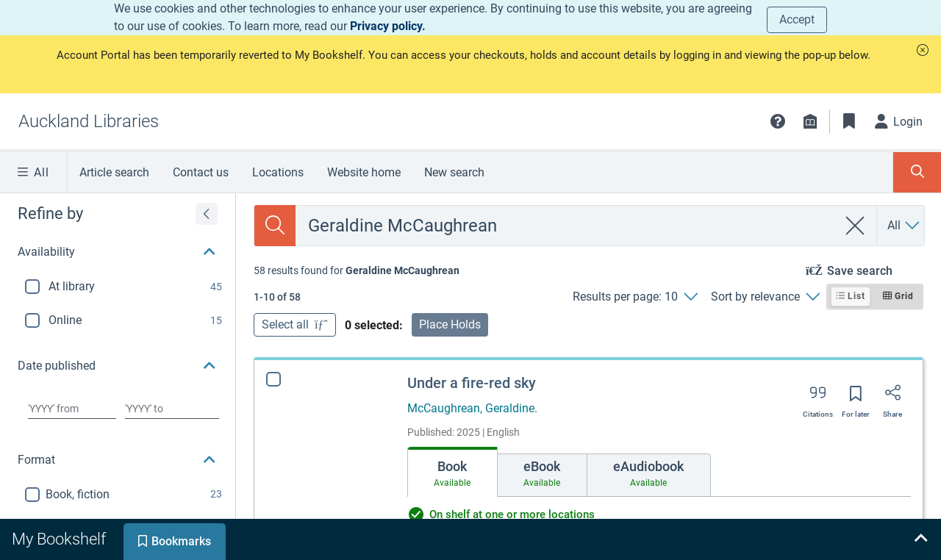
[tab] (452, 472)
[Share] (892, 398)
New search (454, 172)
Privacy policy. (388, 26)
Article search (114, 172)
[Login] (899, 121)
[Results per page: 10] (635, 297)
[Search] (275, 226)
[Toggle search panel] (917, 172)
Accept (797, 19)
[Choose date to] (172, 409)
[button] (923, 50)
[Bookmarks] (849, 121)
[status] (357, 270)
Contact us (201, 172)
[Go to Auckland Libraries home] (89, 121)
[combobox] (566, 226)
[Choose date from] (72, 409)
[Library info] (810, 121)
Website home (364, 172)
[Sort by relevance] (765, 297)
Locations (278, 172)
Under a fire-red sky (472, 383)
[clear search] (855, 226)
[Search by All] (904, 226)
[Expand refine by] (207, 214)
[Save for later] (856, 398)
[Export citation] (818, 398)
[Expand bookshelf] (920, 539)
